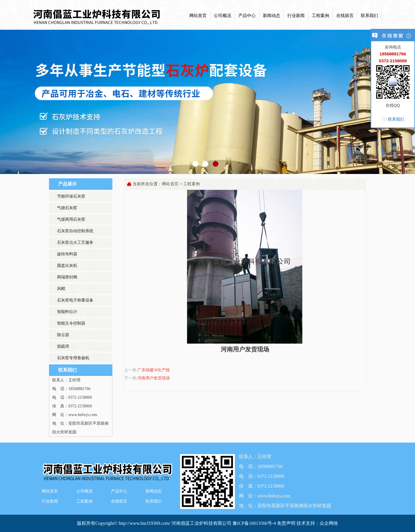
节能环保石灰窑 (71, 196)
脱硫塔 (63, 346)
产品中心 (247, 16)
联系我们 (369, 16)
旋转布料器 (67, 254)
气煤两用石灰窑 (71, 219)
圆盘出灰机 (67, 266)
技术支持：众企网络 (317, 523)
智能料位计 (67, 312)
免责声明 (286, 523)
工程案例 (320, 16)
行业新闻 (296, 16)
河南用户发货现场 (154, 378)
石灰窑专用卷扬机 (73, 358)
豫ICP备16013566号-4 (255, 523)
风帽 (61, 289)
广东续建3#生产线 (154, 370)
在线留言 (345, 16)
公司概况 (222, 16)
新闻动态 (271, 16)
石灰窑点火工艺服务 (75, 242)
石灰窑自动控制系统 (75, 231)
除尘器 (63, 335)
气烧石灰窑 (67, 208)
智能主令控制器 (71, 323)
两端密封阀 (67, 277)
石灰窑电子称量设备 (75, 300)
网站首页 (198, 16)
